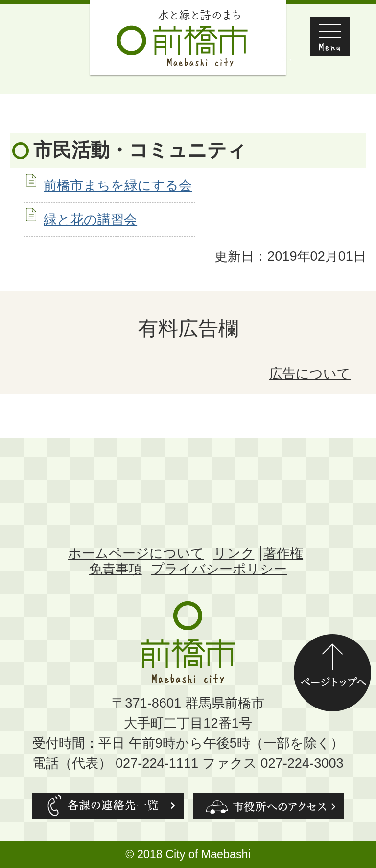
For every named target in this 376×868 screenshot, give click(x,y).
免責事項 (116, 569)
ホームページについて (136, 553)
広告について (310, 374)
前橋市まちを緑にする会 (118, 185)
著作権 (283, 553)
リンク (234, 553)
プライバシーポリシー (219, 569)
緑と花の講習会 (90, 219)
